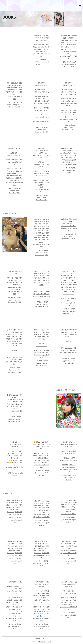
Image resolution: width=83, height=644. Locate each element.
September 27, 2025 (14, 372)
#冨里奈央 (18, 171)
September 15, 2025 (68, 239)
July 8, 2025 (69, 480)
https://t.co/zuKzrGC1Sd (69, 514)
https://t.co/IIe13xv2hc (14, 514)
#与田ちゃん (71, 162)
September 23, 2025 (68, 313)
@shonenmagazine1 (68, 467)
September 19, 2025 (41, 307)
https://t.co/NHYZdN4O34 (69, 460)
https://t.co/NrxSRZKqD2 (41, 294)
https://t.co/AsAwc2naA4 (69, 164)
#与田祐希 (37, 49)
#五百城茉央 (12, 173)
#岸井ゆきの (39, 182)
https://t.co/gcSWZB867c (41, 517)
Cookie (49, 642)
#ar (12, 614)
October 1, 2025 (41, 365)
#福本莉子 (18, 178)
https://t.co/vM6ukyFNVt (69, 593)
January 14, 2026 (68, 66)
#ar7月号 (16, 614)
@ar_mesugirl (69, 160)
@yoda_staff (44, 49)
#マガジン (44, 51)
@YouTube (14, 289)
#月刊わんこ (70, 224)
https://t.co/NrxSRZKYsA (14, 359)
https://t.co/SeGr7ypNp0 (41, 117)
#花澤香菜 (13, 180)
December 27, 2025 (14, 421)
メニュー (80, 6)
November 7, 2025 (14, 193)
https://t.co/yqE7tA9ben (14, 555)
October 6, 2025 (68, 363)
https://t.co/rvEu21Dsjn (69, 226)
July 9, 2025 (41, 475)
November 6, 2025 (41, 200)
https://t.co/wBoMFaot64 (41, 47)
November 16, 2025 (41, 132)
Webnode (42, 642)
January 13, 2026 (41, 64)
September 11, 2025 (41, 255)
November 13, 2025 (69, 130)
